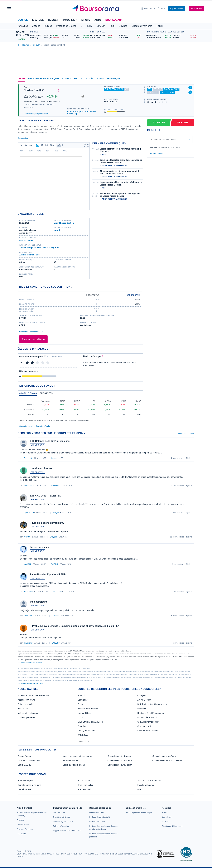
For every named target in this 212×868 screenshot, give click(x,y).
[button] (9, 9)
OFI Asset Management (148, 722)
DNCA (81, 717)
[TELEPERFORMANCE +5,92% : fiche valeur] (158, 38)
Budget (53, 20)
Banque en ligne (25, 781)
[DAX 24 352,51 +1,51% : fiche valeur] (75, 38)
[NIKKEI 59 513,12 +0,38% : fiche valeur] (75, 35)
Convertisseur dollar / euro (120, 760)
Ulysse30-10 (29, 513)
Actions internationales (30, 255)
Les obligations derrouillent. (48, 523)
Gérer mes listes (156, 154)
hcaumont (28, 643)
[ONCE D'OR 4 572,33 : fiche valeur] (104, 38)
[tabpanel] (80, 410)
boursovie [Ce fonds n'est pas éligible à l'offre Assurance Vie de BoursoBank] (153, 92)
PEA (139, 789)
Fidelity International (87, 731)
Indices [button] (48, 26)
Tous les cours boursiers (29, 760)
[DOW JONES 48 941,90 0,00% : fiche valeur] (45, 35)
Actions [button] (36, 26)
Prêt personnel (84, 789)
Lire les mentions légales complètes (31, 663)
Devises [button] (123, 26)
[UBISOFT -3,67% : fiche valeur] (184, 35)
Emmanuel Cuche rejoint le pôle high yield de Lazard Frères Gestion (121, 195)
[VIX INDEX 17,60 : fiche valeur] (132, 38)
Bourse (23, 20)
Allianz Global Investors (88, 709)
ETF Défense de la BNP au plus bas (50, 441)
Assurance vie (84, 781)
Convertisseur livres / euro (164, 756)
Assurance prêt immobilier (149, 781)
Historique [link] (114, 79)
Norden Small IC (34, 90)
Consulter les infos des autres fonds (35, 426)
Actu (98, 20)
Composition (70, 79)
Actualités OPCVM (26, 700)
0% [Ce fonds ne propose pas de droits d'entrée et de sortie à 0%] (127, 89)
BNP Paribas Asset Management (152, 704)
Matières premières (26, 717)
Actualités (87, 79)
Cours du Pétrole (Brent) (74, 765)
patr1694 (27, 564)
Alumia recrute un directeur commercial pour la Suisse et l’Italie (119, 172)
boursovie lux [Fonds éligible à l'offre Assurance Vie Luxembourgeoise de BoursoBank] (171, 89)
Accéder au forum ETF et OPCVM (33, 695)
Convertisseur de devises (119, 756)
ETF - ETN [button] (86, 26)
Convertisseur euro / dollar (120, 765)
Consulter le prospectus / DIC (36, 113)
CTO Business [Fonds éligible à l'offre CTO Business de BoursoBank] (167, 92)
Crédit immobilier (85, 785)
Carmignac (83, 700)
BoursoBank (114, 20)
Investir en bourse (146, 785)
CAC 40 (20, 32)
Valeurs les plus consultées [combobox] (164, 140)
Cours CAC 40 (24, 765)
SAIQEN (56, 513)
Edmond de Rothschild (148, 717)
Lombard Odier (84, 713)
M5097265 (28, 616)
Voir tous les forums (186, 434)
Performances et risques (44, 79)
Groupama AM (144, 726)
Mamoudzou (56, 485)
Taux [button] (112, 26)
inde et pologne (39, 602)
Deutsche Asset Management (151, 713)
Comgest (141, 695)
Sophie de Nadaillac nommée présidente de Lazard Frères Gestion (121, 184)
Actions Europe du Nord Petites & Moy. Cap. (82, 112)
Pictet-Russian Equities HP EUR (48, 574)
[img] (166, 102)
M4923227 (28, 485)
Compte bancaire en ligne (29, 785)
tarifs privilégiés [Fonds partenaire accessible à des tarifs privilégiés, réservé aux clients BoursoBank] (114, 89)
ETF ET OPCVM (37, 445)
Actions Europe (26, 240)
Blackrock (142, 709)
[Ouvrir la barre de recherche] (148, 9)
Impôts (85, 20)
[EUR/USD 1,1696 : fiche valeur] (132, 35)
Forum (160, 26)
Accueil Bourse (25, 756)
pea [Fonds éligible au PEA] (149, 89)
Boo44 (54, 458)
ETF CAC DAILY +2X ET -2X (45, 496)
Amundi (81, 695)
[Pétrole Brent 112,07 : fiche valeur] (104, 35)
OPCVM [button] (101, 26)
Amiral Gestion (144, 700)
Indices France (24, 709)
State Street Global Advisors (90, 722)
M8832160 (57, 592)
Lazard (57, 230)
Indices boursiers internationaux (77, 756)
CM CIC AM (83, 735)
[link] (20, 820)
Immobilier (69, 20)
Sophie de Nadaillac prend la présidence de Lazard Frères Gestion (121, 161)
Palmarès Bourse (70, 760)
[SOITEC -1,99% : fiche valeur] (184, 38)
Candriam (82, 726)
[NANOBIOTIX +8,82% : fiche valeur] (158, 35)
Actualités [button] (23, 26)
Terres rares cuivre (41, 547)
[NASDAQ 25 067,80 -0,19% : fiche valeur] (45, 38)
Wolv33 (27, 537)
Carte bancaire (24, 789)
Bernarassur (29, 592)
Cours (21, 79)
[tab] (28, 394)
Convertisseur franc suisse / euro (167, 760)
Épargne (38, 20)
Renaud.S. (28, 458)
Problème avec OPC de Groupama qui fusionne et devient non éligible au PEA (76, 626)
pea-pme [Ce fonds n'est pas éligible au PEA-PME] (158, 89)
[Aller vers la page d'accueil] (105, 9)
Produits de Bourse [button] (66, 26)
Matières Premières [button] (142, 26)
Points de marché (26, 704)
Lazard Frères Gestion (64, 223)
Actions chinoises (42, 468)
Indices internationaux (28, 713)
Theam (81, 704)
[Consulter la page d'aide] (161, 9)
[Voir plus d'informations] (72, 287)
